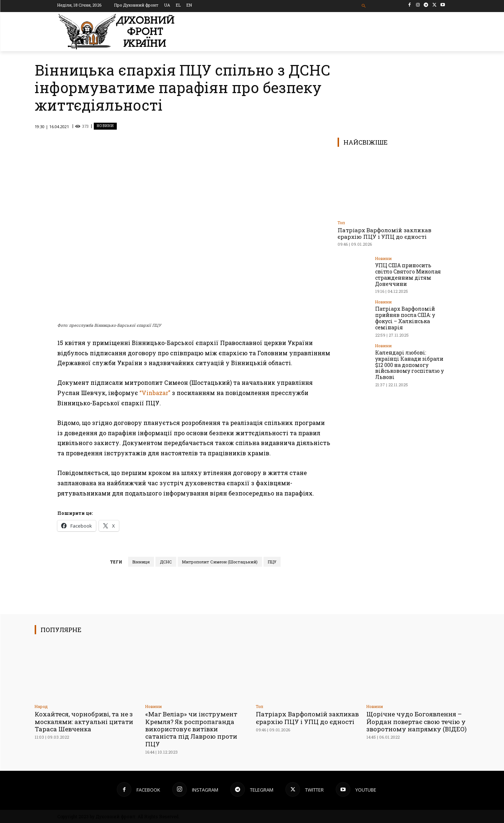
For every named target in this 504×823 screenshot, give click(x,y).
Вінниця (141, 562)
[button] (364, 6)
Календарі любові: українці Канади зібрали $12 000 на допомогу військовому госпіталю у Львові (409, 364)
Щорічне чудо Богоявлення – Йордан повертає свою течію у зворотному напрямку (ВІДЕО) (417, 721)
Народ (41, 706)
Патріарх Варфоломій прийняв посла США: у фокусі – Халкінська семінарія (405, 318)
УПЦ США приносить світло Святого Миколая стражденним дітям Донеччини (408, 274)
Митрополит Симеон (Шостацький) (220, 562)
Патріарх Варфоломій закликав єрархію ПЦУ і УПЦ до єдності (384, 233)
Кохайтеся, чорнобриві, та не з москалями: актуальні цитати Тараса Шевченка (84, 721)
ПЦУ (272, 562)
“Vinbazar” (155, 393)
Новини (105, 126)
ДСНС (166, 562)
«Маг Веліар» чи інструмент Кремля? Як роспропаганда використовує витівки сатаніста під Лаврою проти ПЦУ (191, 729)
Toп (341, 223)
